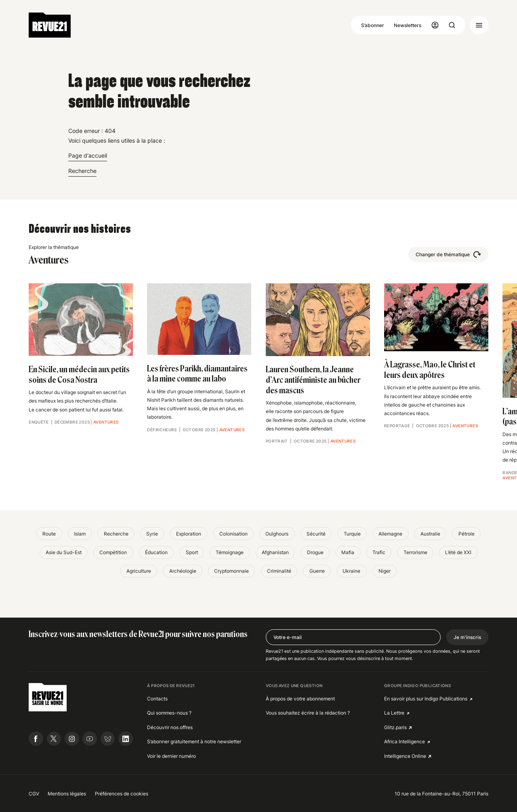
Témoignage (230, 552)
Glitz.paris (395, 727)
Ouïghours (277, 534)
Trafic (379, 552)
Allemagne (390, 534)
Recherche (82, 171)
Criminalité (279, 571)
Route (49, 534)
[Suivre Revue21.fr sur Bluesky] (108, 739)
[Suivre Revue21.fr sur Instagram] (72, 739)
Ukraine (351, 571)
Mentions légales (67, 794)
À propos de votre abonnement (300, 699)
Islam (80, 534)
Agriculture (139, 571)
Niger (385, 571)
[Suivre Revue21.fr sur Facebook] (36, 739)
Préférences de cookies (122, 794)
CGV (34, 794)
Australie (430, 534)
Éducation (156, 552)
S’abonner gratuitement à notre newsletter (194, 741)
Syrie (152, 534)
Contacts (157, 699)
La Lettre (394, 713)
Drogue (315, 552)
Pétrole (467, 534)
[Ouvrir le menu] (479, 25)
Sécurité (316, 534)
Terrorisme (415, 552)
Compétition (113, 552)
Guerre (317, 571)
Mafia (348, 552)
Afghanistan (275, 552)
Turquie (352, 534)
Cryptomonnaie (231, 571)
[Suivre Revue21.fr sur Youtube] (90, 739)
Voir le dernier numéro (171, 756)
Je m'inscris (467, 637)
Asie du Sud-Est (64, 552)
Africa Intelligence (405, 741)
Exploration (189, 534)
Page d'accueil (88, 155)
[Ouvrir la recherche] (452, 25)
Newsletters (408, 25)
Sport (192, 552)
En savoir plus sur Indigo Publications (426, 699)
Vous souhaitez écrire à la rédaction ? (308, 713)
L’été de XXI (458, 552)
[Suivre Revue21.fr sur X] (54, 739)
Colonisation (233, 534)
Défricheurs (162, 430)
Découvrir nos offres (170, 727)
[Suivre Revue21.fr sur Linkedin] (126, 739)
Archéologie (183, 571)
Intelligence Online (405, 756)
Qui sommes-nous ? (169, 713)
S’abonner (373, 25)
